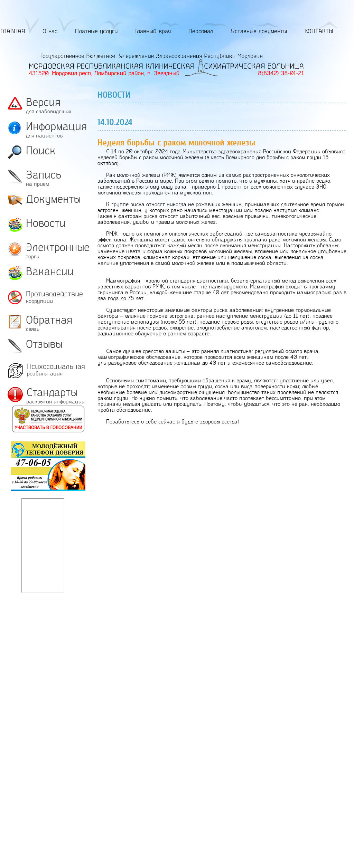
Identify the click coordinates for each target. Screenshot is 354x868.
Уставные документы (259, 31)
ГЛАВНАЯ (13, 31)
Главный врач (153, 31)
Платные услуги (96, 31)
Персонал (201, 31)
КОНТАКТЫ (319, 31)
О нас (50, 31)
